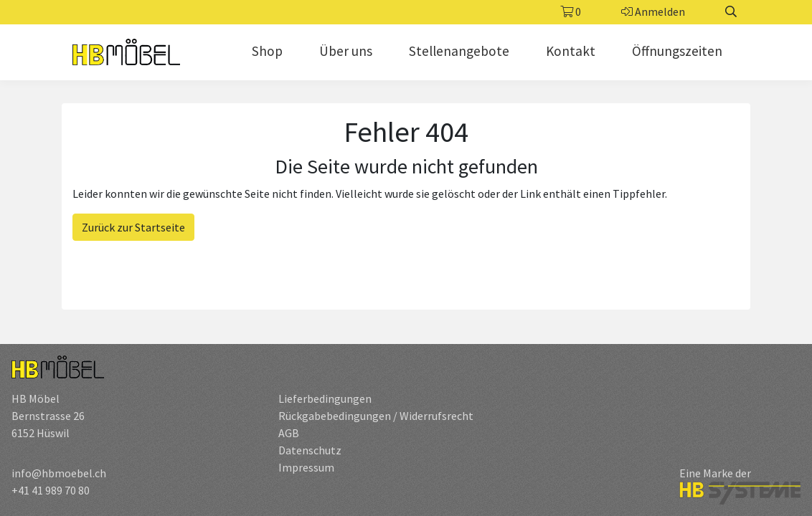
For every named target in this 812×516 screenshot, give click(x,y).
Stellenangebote (459, 51)
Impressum (306, 467)
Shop (267, 51)
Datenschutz (310, 450)
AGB (289, 433)
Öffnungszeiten (677, 51)
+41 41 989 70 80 (51, 490)
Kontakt (571, 51)
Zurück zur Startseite (133, 227)
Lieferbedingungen (325, 398)
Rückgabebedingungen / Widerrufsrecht (376, 416)
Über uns (346, 51)
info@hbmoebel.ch (59, 473)
